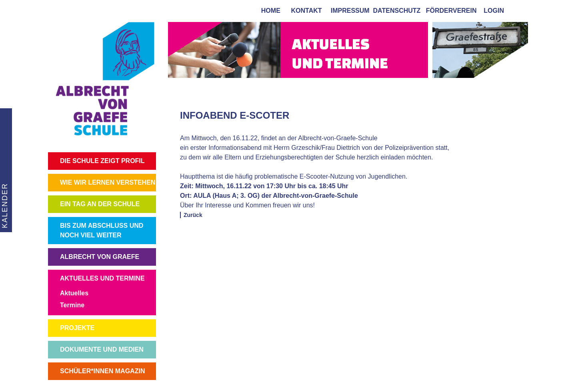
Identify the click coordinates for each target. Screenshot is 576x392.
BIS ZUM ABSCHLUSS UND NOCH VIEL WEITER (102, 230)
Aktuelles (74, 293)
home (269, 11)
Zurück (193, 215)
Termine (72, 305)
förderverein (450, 11)
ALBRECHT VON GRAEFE (100, 257)
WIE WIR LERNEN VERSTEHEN (108, 182)
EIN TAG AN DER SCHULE (100, 204)
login (494, 11)
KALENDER (4, 206)
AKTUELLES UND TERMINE (102, 278)
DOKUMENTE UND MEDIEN (102, 349)
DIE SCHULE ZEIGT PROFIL (102, 161)
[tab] (520, 10)
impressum (348, 11)
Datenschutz (397, 11)
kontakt (305, 11)
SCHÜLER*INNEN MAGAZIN (102, 371)
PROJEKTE (77, 328)
